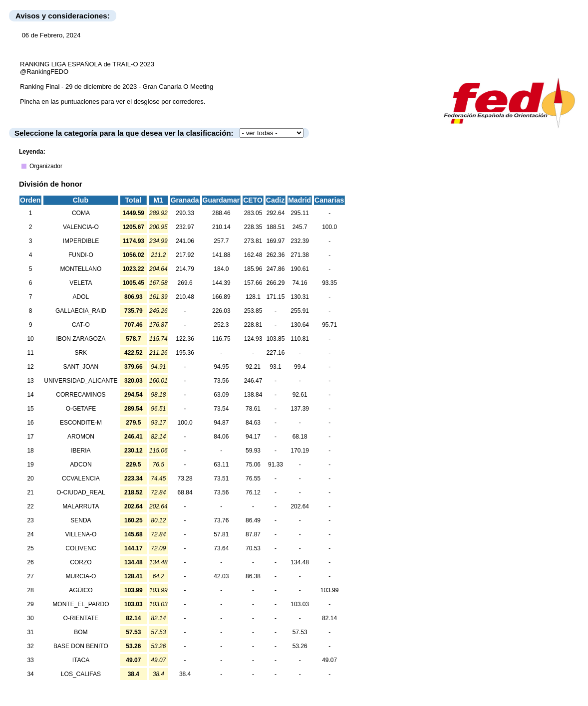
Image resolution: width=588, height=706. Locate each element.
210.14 (221, 227)
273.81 (253, 241)
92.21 (253, 367)
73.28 (185, 478)
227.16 (276, 353)
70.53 (253, 548)
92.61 (300, 395)
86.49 (253, 520)
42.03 (221, 576)
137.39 (300, 409)
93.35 (329, 283)
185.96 (253, 269)
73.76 (221, 520)
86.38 (253, 576)
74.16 (300, 283)
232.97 (185, 227)
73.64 (221, 548)
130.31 (300, 297)
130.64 (300, 325)
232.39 (300, 241)
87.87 (253, 534)
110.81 (300, 339)
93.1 (275, 367)
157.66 (253, 283)
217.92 (185, 255)
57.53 (300, 632)
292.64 (276, 213)
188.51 (276, 227)
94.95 (221, 367)
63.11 (221, 465)
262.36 (276, 255)
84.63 (253, 423)
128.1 (253, 297)
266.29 (276, 283)
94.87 (221, 423)
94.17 (253, 437)
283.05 (253, 213)
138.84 (253, 395)
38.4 (185, 674)
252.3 (221, 325)
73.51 (221, 478)
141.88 (221, 255)
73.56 (221, 381)
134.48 (300, 562)
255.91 (300, 311)
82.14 (329, 618)
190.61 (300, 269)
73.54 (221, 409)
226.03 (221, 311)
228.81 (253, 325)
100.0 (329, 227)
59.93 (253, 451)
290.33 (185, 213)
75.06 (253, 465)
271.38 (300, 255)
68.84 (185, 492)
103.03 (300, 604)
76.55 (253, 478)
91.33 (276, 465)
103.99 (330, 590)
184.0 (221, 269)
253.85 (253, 311)
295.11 (300, 213)
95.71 (329, 325)
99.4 (300, 367)
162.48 (253, 255)
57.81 (221, 534)
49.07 (329, 660)
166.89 (221, 297)
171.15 (276, 297)
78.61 (253, 409)
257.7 (221, 241)
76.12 (253, 492)
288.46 (221, 213)
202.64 (300, 506)
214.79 (185, 269)
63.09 (221, 395)
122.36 (185, 339)
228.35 (253, 227)
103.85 (276, 339)
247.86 (276, 269)
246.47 (253, 381)
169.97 (276, 241)
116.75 (221, 339)
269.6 (185, 283)
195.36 (185, 353)
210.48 (185, 297)
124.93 (253, 339)
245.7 (300, 227)
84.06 (221, 437)
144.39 (221, 283)
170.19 (300, 451)
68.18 (300, 437)
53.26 (300, 646)
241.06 (185, 241)
